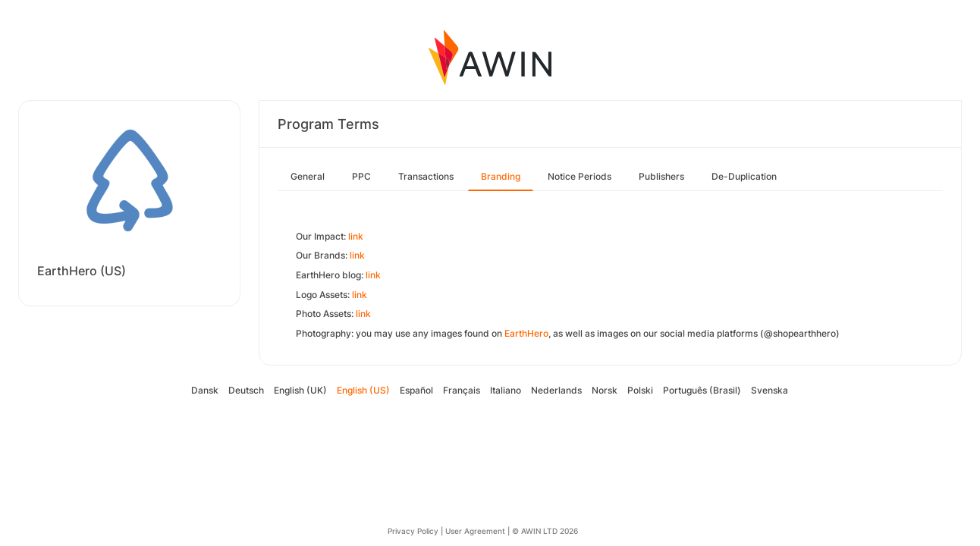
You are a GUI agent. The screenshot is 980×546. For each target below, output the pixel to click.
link (356, 236)
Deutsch (246, 390)
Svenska (770, 390)
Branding (501, 176)
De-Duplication (744, 176)
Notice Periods (580, 176)
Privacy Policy (413, 531)
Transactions (426, 176)
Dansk (205, 390)
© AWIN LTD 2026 (545, 531)
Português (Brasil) (702, 390)
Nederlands (556, 390)
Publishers (661, 176)
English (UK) (300, 390)
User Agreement (475, 531)
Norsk (605, 390)
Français (462, 390)
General (308, 176)
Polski (640, 390)
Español (416, 390)
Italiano (506, 390)
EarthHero (526, 333)
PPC (361, 176)
